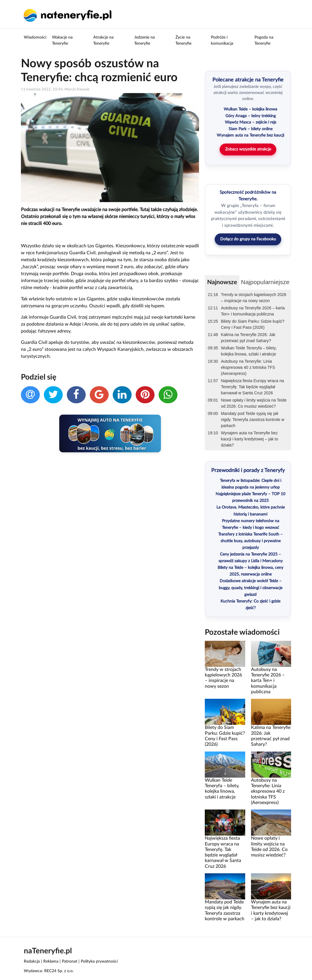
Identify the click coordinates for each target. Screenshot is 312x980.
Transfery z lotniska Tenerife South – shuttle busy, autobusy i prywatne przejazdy (250, 541)
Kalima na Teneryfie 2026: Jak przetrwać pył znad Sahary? (248, 338)
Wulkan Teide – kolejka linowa (250, 109)
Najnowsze (222, 282)
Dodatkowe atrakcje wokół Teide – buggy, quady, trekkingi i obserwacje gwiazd (251, 588)
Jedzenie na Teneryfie (145, 40)
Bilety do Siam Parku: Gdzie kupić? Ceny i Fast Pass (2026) (253, 324)
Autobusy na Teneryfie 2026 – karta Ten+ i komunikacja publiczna (253, 311)
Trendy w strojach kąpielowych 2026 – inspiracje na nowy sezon (253, 298)
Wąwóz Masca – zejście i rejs (251, 122)
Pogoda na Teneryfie (264, 40)
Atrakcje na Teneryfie (103, 40)
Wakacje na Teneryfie (62, 40)
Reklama (51, 961)
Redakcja (32, 961)
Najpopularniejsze (265, 282)
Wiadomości (35, 37)
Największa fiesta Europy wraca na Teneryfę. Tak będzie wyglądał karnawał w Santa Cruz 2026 (252, 387)
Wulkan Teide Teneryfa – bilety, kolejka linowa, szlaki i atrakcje (249, 351)
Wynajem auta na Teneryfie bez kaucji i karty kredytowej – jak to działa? (249, 439)
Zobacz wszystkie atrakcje (248, 149)
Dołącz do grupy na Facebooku (248, 239)
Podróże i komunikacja (222, 40)
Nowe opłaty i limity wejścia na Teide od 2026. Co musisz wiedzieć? (254, 403)
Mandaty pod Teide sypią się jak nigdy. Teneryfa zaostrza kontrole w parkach (252, 420)
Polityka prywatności (99, 961)
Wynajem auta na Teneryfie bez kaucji (250, 135)
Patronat (70, 961)
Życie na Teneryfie (183, 40)
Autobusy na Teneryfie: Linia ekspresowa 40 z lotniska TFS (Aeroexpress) (248, 367)
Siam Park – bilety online (251, 129)
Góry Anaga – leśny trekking (251, 116)
